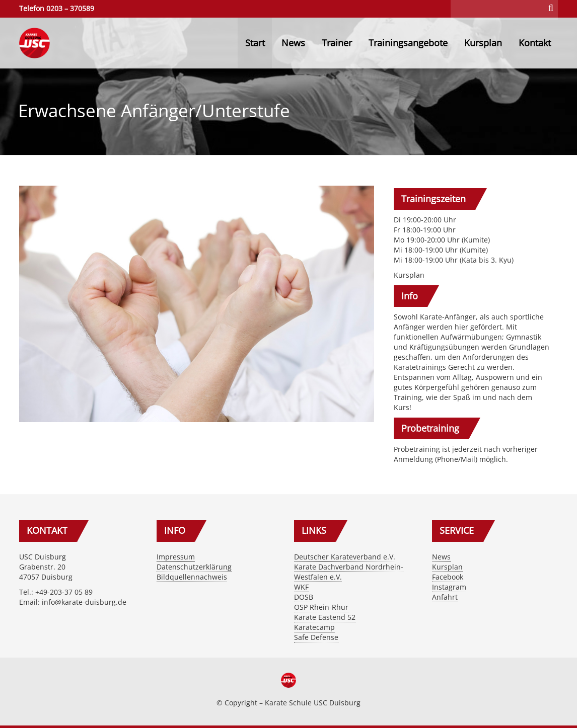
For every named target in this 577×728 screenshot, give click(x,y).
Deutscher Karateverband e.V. (345, 557)
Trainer (337, 43)
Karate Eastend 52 (325, 617)
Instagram (449, 587)
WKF (301, 587)
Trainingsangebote (408, 43)
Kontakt (535, 43)
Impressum (176, 557)
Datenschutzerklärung (194, 567)
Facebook (448, 577)
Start (255, 43)
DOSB (304, 597)
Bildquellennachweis (192, 577)
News (293, 43)
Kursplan (483, 43)
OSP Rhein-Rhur (321, 607)
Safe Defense (316, 637)
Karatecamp (314, 627)
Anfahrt (445, 597)
